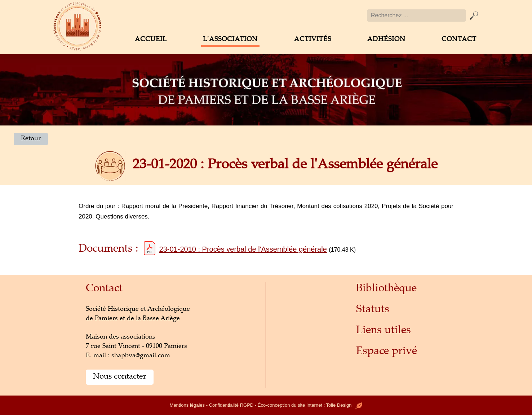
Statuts (373, 310)
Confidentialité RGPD (231, 405)
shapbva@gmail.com (141, 356)
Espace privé (387, 352)
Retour (31, 139)
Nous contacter (120, 377)
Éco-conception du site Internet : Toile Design (310, 405)
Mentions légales (187, 405)
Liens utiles (384, 331)
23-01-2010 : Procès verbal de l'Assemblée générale (243, 249)
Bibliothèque (386, 289)
